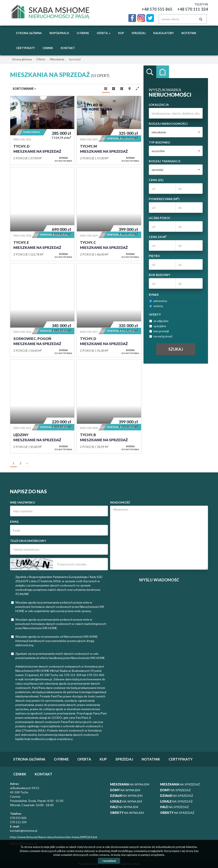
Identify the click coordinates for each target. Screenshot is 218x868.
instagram (141, 18)
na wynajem (130, 784)
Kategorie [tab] (163, 72)
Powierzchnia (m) (164, 199)
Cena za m (158, 237)
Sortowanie (24, 89)
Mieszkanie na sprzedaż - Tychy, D (42, 130)
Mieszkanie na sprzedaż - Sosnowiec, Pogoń (42, 310)
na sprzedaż (180, 784)
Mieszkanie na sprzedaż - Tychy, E (42, 214)
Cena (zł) (156, 180)
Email (14, 522)
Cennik (48, 48)
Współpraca (59, 33)
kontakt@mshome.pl (24, 831)
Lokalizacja (159, 105)
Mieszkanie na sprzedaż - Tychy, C (109, 214)
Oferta (84, 759)
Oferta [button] (104, 33)
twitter (150, 18)
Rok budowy (159, 275)
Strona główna (29, 33)
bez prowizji (159, 331)
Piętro (154, 256)
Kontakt (68, 48)
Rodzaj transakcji (165, 161)
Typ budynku (159, 142)
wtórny (156, 306)
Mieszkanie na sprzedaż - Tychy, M (109, 130)
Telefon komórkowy (28, 541)
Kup (121, 33)
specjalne (158, 326)
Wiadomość (120, 502)
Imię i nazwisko (23, 502)
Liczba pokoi (159, 218)
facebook (132, 18)
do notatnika (63, 159)
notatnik (189, 33)
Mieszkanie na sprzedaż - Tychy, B (109, 406)
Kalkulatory (163, 33)
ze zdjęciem (159, 321)
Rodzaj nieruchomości (168, 124)
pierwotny (158, 301)
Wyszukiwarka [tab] (150, 72)
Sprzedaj (139, 33)
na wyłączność (161, 336)
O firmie (83, 33)
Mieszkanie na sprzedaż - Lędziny (42, 406)
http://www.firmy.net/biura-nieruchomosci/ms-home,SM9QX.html (54, 837)
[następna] (27, 463)
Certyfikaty (25, 48)
